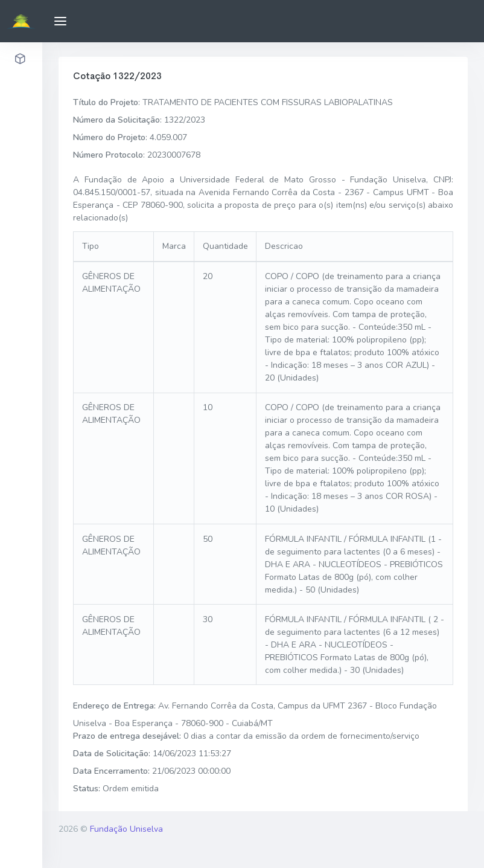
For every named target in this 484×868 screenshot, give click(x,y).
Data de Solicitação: (112, 754)
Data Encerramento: (111, 771)
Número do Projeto (109, 137)
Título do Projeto (106, 102)
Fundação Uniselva (126, 829)
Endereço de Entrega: (114, 706)
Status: (87, 789)
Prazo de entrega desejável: (127, 736)
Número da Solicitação (116, 120)
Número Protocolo (108, 155)
